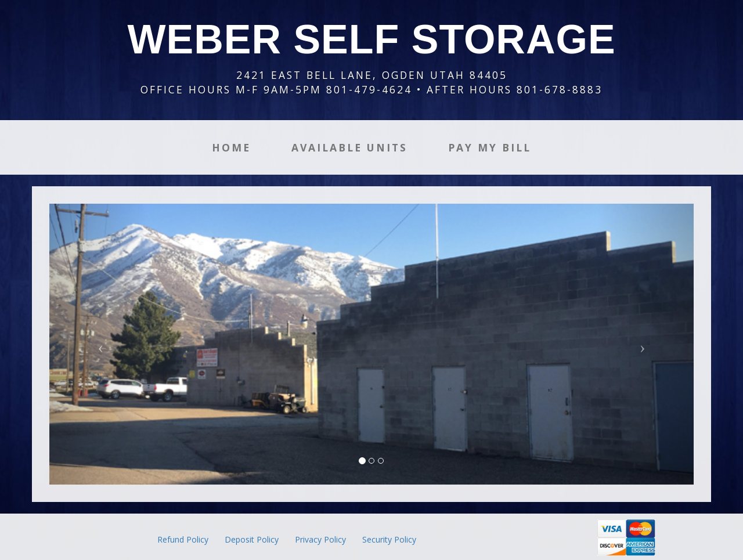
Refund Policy (183, 539)
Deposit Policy (252, 539)
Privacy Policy (320, 539)
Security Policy (389, 539)
